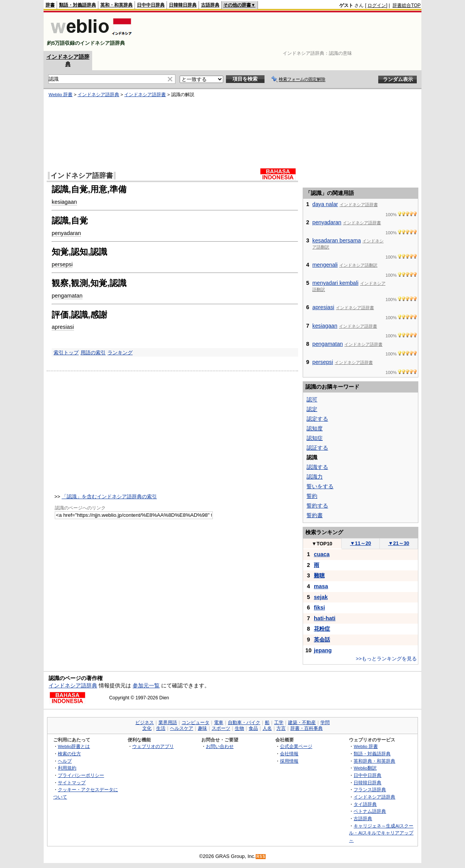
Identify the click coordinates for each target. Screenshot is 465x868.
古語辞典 (210, 5)
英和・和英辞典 (116, 5)
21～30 (399, 543)
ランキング (120, 353)
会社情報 (289, 754)
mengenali (325, 265)
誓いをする (320, 486)
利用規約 (67, 768)
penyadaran (66, 233)
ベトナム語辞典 (370, 811)
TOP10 (322, 544)
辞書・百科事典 (307, 728)
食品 (253, 728)
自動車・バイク (244, 722)
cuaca (322, 554)
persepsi (62, 264)
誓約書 (315, 515)
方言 (281, 728)
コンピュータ (195, 722)
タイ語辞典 (365, 804)
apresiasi (63, 327)
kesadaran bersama (337, 240)
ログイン (377, 5)
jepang (323, 650)
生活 (161, 728)
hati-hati (325, 618)
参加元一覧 (146, 685)
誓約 (312, 496)
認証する (317, 448)
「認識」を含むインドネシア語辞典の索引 (109, 497)
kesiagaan (64, 202)
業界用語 (168, 722)
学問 (325, 722)
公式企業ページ (296, 746)
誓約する (317, 506)
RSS (261, 857)
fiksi (319, 607)
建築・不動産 (302, 722)
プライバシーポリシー (81, 775)
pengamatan (67, 296)
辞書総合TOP (407, 5)
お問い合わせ (220, 746)
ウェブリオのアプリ (153, 746)
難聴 (319, 575)
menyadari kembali (335, 283)
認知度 (315, 428)
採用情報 (289, 761)
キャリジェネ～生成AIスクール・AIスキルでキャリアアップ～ (381, 833)
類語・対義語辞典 (77, 5)
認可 (312, 399)
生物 (239, 728)
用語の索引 (93, 353)
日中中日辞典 (151, 5)
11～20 (361, 543)
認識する (317, 467)
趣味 (202, 728)
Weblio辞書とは (74, 746)
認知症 (315, 438)
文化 (147, 728)
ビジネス (145, 722)
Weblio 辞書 (61, 95)
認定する (317, 419)
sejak (321, 597)
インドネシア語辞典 (98, 95)
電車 (219, 722)
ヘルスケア (182, 728)
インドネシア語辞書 (145, 95)
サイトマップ (72, 783)
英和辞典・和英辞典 (374, 761)
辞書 (50, 5)
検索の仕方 (69, 754)
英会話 (322, 640)
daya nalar (325, 204)
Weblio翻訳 (365, 768)
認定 (312, 409)
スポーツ (221, 728)
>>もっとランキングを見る (386, 659)
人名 (267, 728)
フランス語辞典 (370, 789)
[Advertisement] (280, 32)
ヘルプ (65, 761)
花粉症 (322, 629)
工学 (279, 722)
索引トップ (66, 353)
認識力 (315, 477)
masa (321, 586)
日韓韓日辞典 (183, 5)
